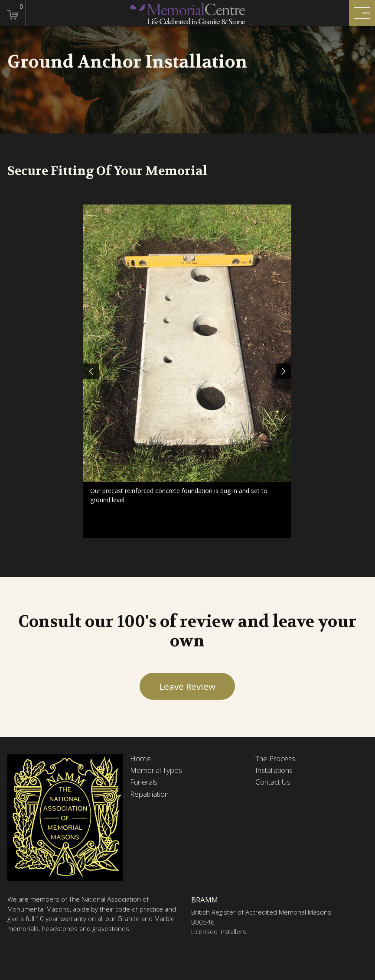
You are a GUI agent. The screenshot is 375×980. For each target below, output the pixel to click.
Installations (274, 770)
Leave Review (187, 686)
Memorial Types (156, 770)
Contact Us (273, 782)
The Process (275, 759)
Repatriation (149, 794)
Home (140, 759)
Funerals (144, 782)
